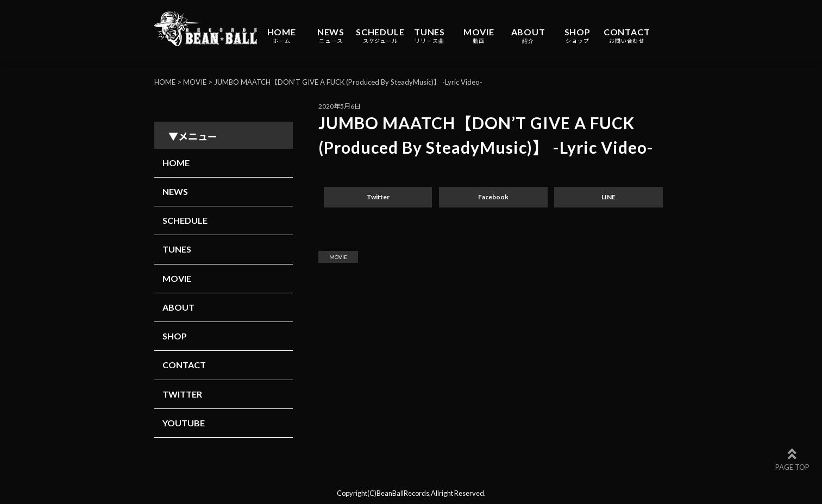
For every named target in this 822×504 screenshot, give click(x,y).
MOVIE (479, 36)
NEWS (331, 36)
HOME (282, 36)
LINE (608, 197)
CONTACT (627, 36)
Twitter (378, 197)
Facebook (493, 197)
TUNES (429, 36)
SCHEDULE (380, 36)
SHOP (578, 36)
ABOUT (528, 36)
